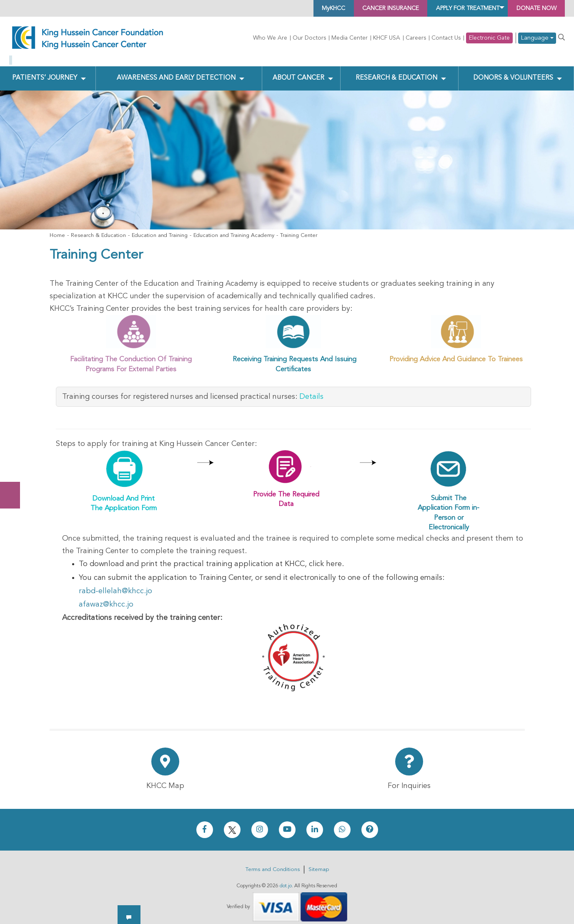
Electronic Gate (489, 38)
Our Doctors (309, 38)
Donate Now (14, 431)
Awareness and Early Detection (176, 71)
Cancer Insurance (358, 8)
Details (311, 390)
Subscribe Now (14, 464)
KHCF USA (387, 38)
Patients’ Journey (45, 71)
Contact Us (446, 38)
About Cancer (298, 71)
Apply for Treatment (449, 8)
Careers (416, 38)
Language (537, 38)
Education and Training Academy (234, 229)
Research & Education (395, 71)
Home (57, 229)
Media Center (350, 38)
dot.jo (286, 879)
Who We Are (270, 38)
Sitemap (319, 863)
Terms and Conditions (273, 863)
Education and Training (160, 229)
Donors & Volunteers (513, 71)
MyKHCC (292, 8)
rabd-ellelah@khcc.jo (115, 584)
